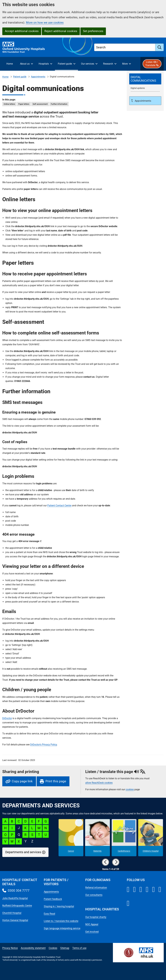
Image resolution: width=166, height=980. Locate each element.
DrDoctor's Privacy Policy (44, 745)
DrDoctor (7, 718)
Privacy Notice (10, 948)
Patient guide (20, 77)
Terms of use (79, 948)
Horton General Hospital (15, 920)
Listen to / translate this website (61, 921)
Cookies (53, 948)
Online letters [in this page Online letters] (9, 104)
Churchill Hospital (12, 913)
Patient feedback (53, 899)
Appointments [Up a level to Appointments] (143, 101)
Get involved (92, 932)
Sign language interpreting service (62, 928)
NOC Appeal (92, 924)
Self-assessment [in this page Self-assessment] (40, 104)
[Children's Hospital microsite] (151, 838)
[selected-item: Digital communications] (145, 79)
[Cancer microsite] (71, 838)
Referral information (96, 888)
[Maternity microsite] (97, 838)
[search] (160, 47)
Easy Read (49, 914)
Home (5, 77)
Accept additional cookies (22, 31)
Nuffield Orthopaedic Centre (17, 906)
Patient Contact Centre (59, 505)
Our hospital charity (96, 917)
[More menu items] (126, 64)
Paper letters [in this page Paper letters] (24, 104)
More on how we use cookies (45, 23)
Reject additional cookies (61, 31)
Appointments (38, 77)
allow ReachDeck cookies (99, 783)
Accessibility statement (33, 948)
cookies (130, 789)
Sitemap (65, 948)
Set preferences (93, 31)
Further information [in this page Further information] (59, 104)
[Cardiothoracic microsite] (124, 838)
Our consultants (94, 895)
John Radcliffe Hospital (15, 898)
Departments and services (23, 852)
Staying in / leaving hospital (59, 906)
